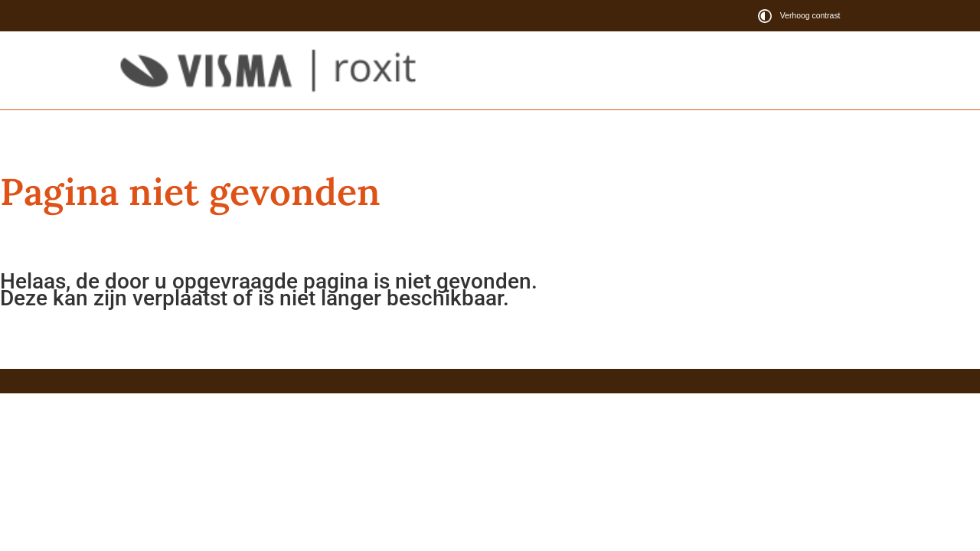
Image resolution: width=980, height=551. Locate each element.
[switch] (801, 16)
